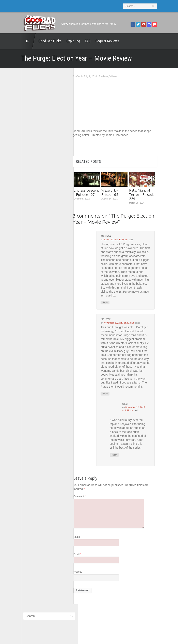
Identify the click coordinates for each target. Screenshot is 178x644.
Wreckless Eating (28, 205)
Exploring (68, 41)
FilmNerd (23, 152)
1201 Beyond (26, 142)
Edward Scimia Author (31, 147)
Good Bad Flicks (45, 41)
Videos (119, 76)
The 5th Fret (25, 174)
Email (83, 560)
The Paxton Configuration (33, 195)
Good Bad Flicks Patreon (33, 163)
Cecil (85, 76)
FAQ (82, 41)
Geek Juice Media (28, 157)
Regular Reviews (102, 41)
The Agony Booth (28, 179)
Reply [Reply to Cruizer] (111, 395)
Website (83, 578)
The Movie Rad (27, 189)
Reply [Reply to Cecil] (120, 460)
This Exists (24, 200)
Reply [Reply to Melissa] (111, 303)
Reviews (109, 76)
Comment (85, 502)
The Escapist (25, 184)
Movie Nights (25, 168)
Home (23, 41)
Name (83, 543)
